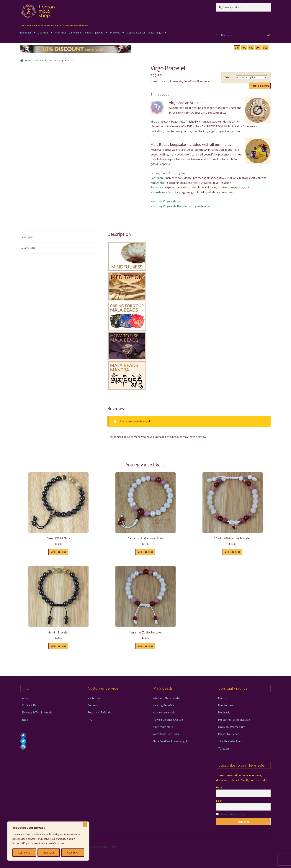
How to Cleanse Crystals (168, 720)
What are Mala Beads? (167, 698)
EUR (258, 48)
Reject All (49, 853)
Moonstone (158, 192)
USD (265, 48)
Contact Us (29, 705)
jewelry (99, 33)
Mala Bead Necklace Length (170, 741)
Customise (24, 853)
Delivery (93, 705)
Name (219, 787)
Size (227, 77)
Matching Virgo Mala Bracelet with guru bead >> (181, 206)
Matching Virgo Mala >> (165, 201)
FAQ (90, 720)
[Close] (85, 825)
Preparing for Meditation (234, 720)
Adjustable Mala (163, 727)
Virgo (53, 60)
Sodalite (156, 187)
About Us (28, 698)
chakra (89, 33)
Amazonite (158, 183)
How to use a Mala (164, 712)
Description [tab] (28, 237)
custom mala (76, 33)
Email (219, 801)
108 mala (43, 33)
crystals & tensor (136, 33)
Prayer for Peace (229, 734)
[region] (48, 841)
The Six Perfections (230, 741)
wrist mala (60, 33)
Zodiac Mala (41, 60)
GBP (237, 48)
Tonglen (223, 748)
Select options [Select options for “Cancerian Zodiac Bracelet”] (145, 646)
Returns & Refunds (99, 712)
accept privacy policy (232, 814)
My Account (95, 698)
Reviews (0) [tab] (28, 248)
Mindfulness (226, 705)
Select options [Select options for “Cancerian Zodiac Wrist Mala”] (145, 552)
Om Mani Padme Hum (232, 727)
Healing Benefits (164, 705)
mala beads (25, 33)
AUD (244, 48)
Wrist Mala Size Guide (166, 734)
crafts (151, 33)
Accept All (73, 853)
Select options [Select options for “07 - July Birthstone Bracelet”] (232, 552)
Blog (25, 720)
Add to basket (260, 86)
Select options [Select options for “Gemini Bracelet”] (58, 646)
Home (28, 60)
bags (159, 33)
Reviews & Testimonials (37, 712)
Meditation (225, 712)
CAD (251, 48)
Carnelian (157, 178)
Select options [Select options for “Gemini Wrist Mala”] (58, 552)
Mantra (223, 698)
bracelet (115, 33)
